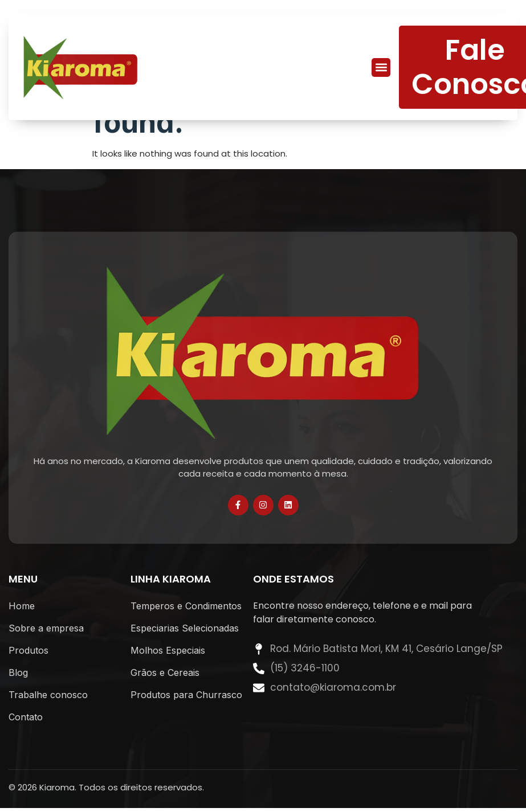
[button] (381, 67)
